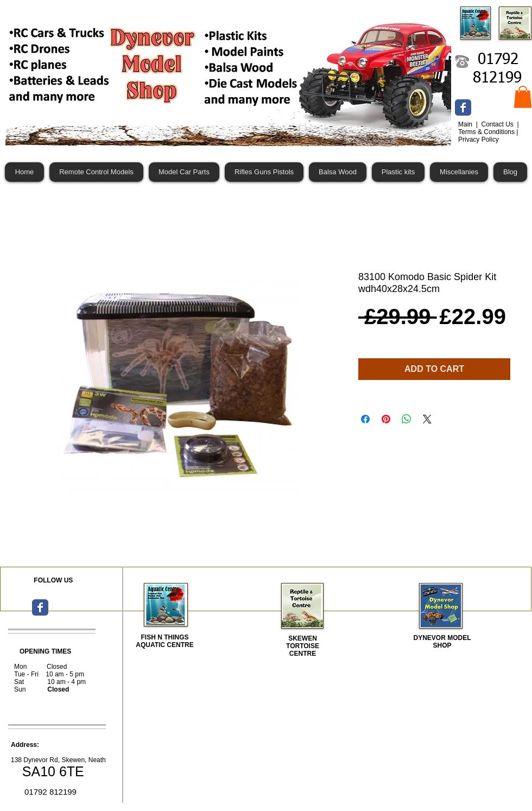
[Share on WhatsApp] (407, 419)
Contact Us (498, 124)
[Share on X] (427, 419)
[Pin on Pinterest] (386, 419)
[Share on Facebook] (365, 419)
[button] (523, 97)
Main (466, 124)
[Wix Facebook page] (463, 107)
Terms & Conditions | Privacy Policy (488, 136)
